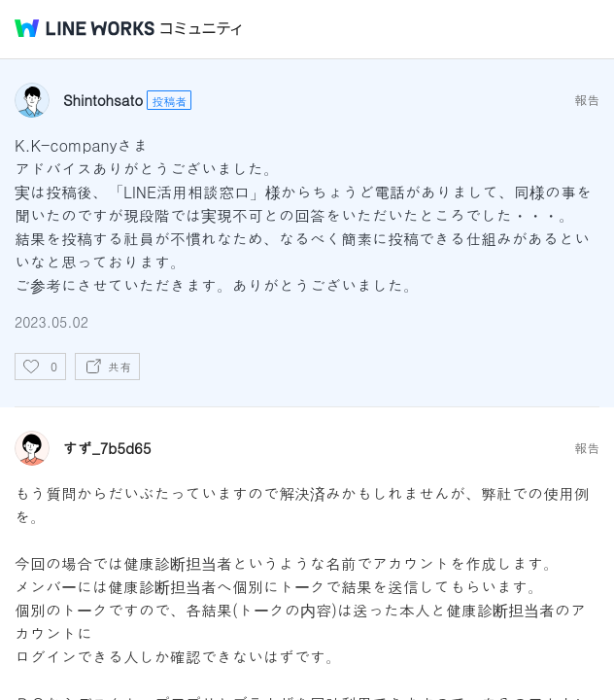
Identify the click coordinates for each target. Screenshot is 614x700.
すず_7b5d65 (107, 448)
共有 (119, 366)
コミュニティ (201, 29)
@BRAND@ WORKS (85, 28)
